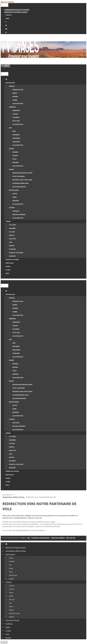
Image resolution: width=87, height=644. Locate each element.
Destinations (11, 554)
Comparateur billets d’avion (17, 10)
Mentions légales (58, 538)
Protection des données (41, 538)
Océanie (11, 579)
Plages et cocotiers (14, 613)
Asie (10, 565)
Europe (11, 568)
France (11, 572)
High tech (12, 599)
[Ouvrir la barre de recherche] (2, 70)
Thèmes (9, 582)
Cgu (29, 538)
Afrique (11, 558)
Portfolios (9, 624)
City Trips (12, 586)
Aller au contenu (7, 2)
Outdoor (11, 610)
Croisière (12, 589)
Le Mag (8, 631)
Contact (8, 638)
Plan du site (71, 538)
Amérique (12, 561)
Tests (7, 634)
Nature (11, 606)
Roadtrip (11, 617)
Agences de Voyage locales (16, 12)
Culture (11, 592)
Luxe (10, 603)
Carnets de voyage (12, 620)
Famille (11, 596)
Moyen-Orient (13, 575)
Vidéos (8, 627)
